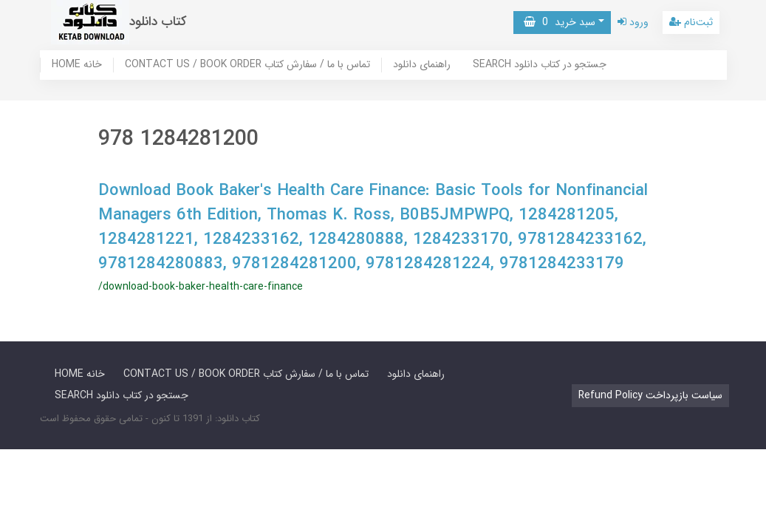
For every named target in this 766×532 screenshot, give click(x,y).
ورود (633, 22)
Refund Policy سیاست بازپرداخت (650, 395)
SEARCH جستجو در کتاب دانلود (540, 65)
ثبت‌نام (691, 22)
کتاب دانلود (158, 22)
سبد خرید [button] (560, 22)
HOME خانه (77, 65)
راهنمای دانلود (422, 65)
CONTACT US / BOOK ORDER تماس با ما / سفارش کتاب (247, 65)
